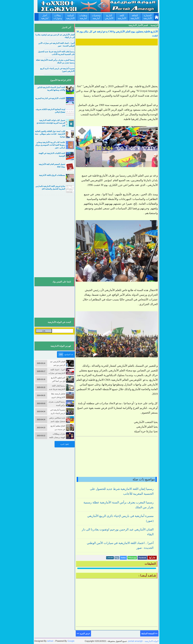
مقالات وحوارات (58, 17)
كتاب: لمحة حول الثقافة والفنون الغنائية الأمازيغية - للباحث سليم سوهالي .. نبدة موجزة (50, 134)
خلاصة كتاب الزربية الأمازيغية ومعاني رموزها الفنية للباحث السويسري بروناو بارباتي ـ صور (50, 145)
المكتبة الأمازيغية (70, 17)
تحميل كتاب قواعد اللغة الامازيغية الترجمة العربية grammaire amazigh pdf (51, 123)
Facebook (142, 558)
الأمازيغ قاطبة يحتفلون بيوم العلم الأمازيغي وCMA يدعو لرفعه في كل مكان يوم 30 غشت (117, 34)
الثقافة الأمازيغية (135, 17)
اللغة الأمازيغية (122, 17)
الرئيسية (154, 25)
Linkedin (110, 558)
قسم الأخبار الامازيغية (138, 25)
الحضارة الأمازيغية (148, 17)
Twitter (123, 558)
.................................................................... (59, 40)
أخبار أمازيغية (45, 17)
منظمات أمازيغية (83, 17)
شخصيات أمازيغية (96, 17)
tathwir (50, 641)
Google (71, 641)
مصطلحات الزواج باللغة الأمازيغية (52, 175)
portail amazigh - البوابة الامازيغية (143, 641)
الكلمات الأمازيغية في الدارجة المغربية (50, 98)
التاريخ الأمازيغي (109, 17)
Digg (117, 558)
